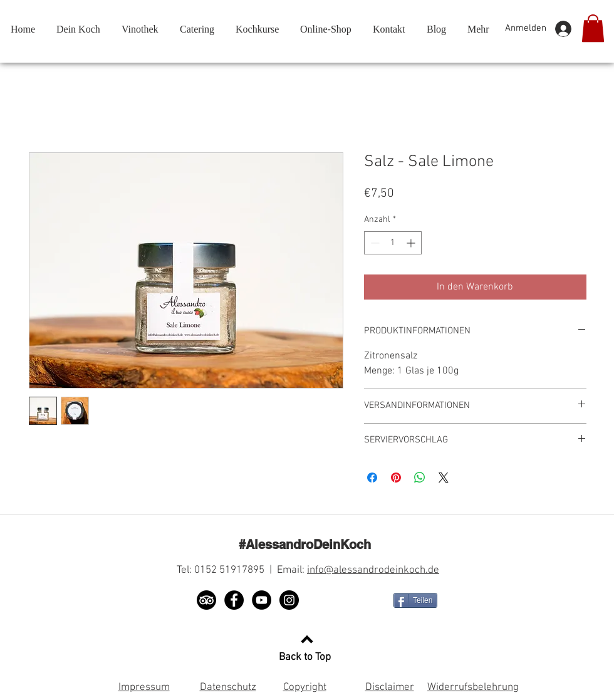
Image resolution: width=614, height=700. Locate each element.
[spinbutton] (393, 243)
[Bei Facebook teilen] (372, 478)
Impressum (144, 687)
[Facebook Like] (349, 600)
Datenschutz (228, 687)
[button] (593, 28)
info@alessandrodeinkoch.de (373, 570)
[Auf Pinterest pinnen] (396, 478)
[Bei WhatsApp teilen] (420, 478)
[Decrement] (374, 243)
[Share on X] (444, 478)
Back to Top (305, 657)
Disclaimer (390, 687)
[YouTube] (262, 600)
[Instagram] (289, 600)
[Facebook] (234, 600)
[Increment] (412, 243)
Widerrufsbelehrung (473, 687)
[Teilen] (415, 600)
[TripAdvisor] (206, 600)
